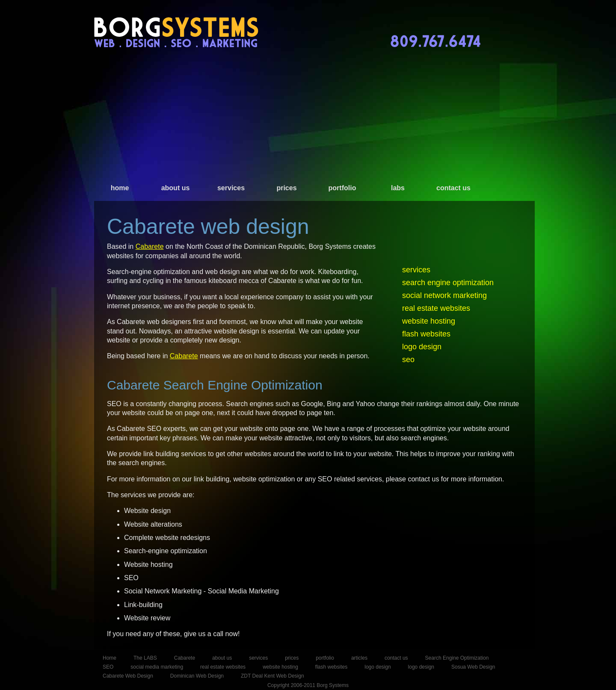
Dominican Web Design (197, 676)
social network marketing (444, 295)
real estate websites (436, 308)
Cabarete (150, 246)
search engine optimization (448, 283)
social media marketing (157, 667)
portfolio (342, 188)
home (120, 188)
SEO (108, 667)
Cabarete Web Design (128, 676)
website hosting (429, 321)
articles (359, 658)
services (231, 188)
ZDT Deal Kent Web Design (272, 676)
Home (110, 658)
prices (286, 188)
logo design (422, 347)
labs (398, 188)
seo (408, 360)
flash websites (426, 334)
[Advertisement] (308, 120)
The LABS (145, 658)
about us (176, 188)
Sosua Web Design (473, 667)
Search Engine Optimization (457, 658)
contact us (453, 188)
